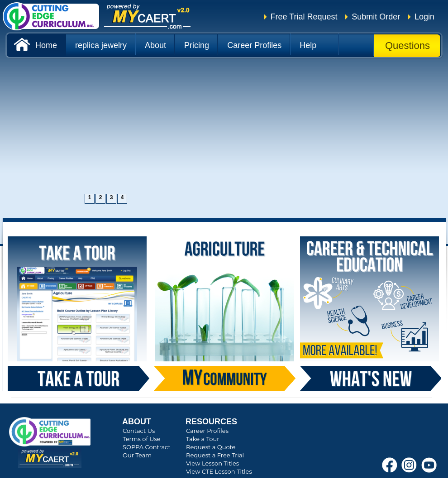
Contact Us (139, 431)
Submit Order (376, 17)
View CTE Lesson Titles (219, 471)
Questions (407, 46)
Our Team (137, 455)
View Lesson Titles (212, 463)
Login (424, 17)
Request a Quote (211, 447)
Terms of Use (142, 439)
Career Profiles (207, 431)
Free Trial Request (304, 17)
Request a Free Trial (215, 455)
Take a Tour (203, 439)
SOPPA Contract (147, 447)
